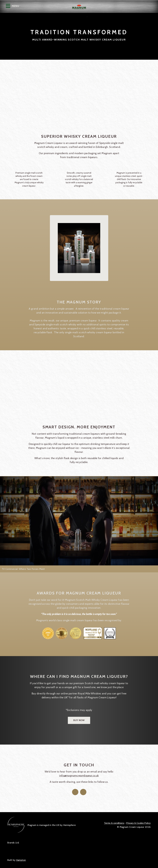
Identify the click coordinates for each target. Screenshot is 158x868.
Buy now (79, 720)
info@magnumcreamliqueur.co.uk (79, 776)
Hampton (21, 860)
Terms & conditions (114, 823)
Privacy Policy (138, 823)
